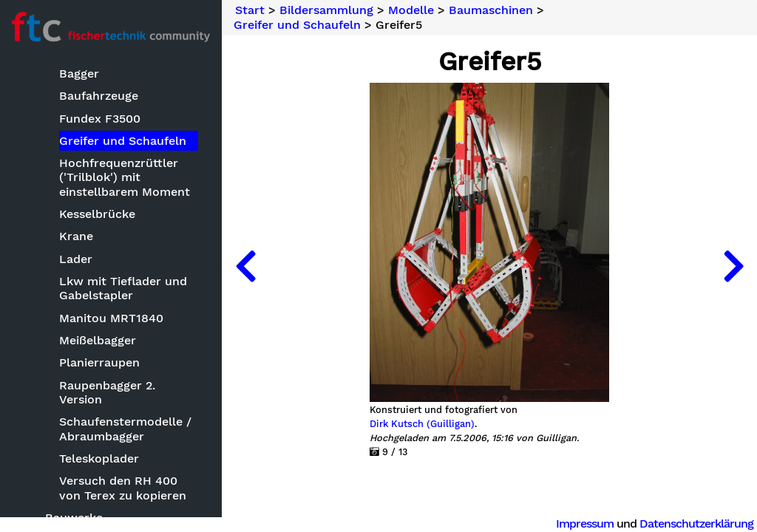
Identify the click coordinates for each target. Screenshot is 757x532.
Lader (76, 259)
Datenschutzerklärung (696, 524)
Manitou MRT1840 (111, 318)
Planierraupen (99, 362)
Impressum (585, 524)
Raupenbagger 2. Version (107, 392)
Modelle (411, 10)
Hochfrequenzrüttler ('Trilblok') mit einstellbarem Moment (125, 177)
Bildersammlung (326, 10)
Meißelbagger (98, 340)
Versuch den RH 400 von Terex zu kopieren (123, 488)
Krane (76, 236)
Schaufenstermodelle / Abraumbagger (125, 429)
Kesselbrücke (97, 214)
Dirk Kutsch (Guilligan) (422, 424)
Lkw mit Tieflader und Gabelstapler (123, 288)
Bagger (79, 74)
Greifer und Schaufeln (123, 141)
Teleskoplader (99, 458)
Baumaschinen (491, 10)
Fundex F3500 (100, 119)
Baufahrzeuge (99, 96)
